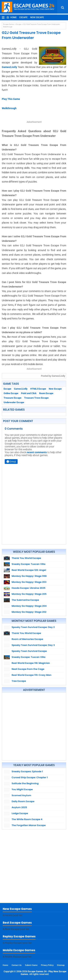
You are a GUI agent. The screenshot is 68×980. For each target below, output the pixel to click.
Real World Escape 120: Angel (29, 570)
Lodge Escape (20, 813)
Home (12, 17)
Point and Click (29, 393)
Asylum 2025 (19, 807)
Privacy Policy (47, 965)
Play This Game (11, 99)
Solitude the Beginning (25, 783)
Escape (23, 17)
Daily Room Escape (23, 801)
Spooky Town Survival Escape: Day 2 (33, 627)
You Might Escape (22, 789)
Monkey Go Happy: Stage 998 (29, 576)
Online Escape (11, 393)
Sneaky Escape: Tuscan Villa (28, 564)
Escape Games (9, 24)
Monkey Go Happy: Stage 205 (29, 594)
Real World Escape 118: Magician (31, 663)
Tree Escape (19, 681)
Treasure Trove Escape (36, 398)
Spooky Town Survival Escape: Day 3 (33, 645)
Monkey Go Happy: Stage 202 (29, 612)
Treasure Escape (13, 398)
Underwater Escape (14, 402)
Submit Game (31, 965)
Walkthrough (9, 108)
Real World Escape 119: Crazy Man (31, 675)
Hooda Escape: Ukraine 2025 (28, 588)
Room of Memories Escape (27, 639)
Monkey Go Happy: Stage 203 (29, 582)
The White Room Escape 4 (27, 819)
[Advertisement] (34, 726)
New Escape (37, 17)
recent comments (37, 452)
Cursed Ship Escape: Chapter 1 (30, 777)
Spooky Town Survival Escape (29, 651)
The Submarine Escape (25, 600)
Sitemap (61, 965)
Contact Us (17, 965)
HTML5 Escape (38, 389)
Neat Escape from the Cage (28, 669)
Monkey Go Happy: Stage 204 (29, 606)
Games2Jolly (10, 67)
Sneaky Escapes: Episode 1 (27, 771)
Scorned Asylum (21, 795)
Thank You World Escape (26, 558)
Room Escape (46, 393)
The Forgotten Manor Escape (29, 825)
